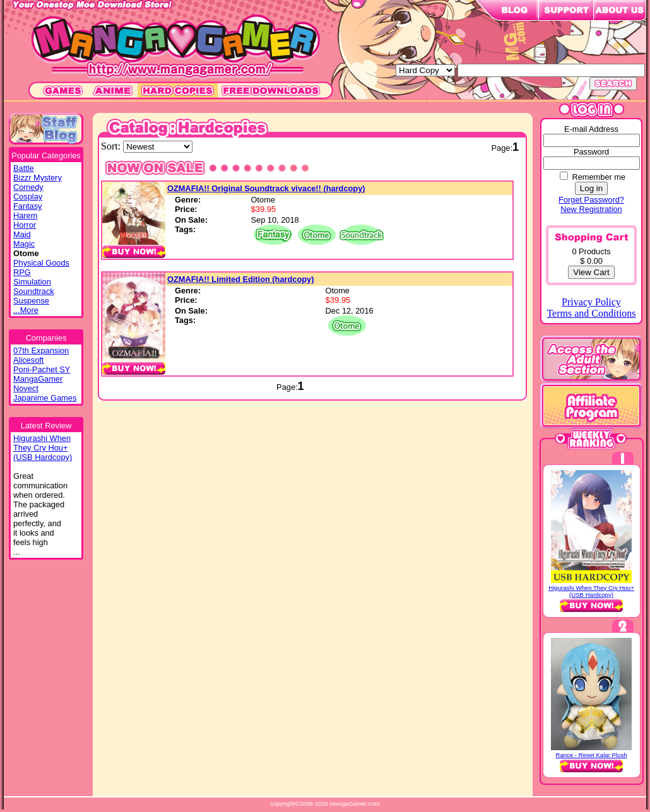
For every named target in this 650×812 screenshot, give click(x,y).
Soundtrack (34, 291)
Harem (25, 215)
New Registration (591, 209)
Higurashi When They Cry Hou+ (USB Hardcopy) (591, 591)
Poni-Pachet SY (42, 369)
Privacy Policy (591, 302)
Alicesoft (28, 360)
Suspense (31, 301)
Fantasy (28, 206)
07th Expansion (41, 350)
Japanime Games (45, 398)
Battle (24, 168)
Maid (22, 234)
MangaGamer (38, 379)
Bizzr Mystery (38, 178)
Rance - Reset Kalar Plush (591, 755)
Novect (26, 388)
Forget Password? (591, 200)
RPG (22, 272)
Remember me (599, 177)
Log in (591, 188)
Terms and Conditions (591, 313)
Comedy (28, 187)
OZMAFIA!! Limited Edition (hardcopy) (240, 279)
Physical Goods (41, 263)
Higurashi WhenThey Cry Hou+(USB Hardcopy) (43, 448)
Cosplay (28, 197)
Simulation (32, 282)
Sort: (112, 146)
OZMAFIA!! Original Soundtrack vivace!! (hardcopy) (266, 188)
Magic (24, 244)
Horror (25, 225)
